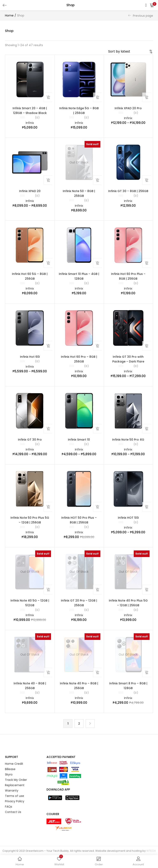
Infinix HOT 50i (128, 522)
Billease (10, 776)
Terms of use (15, 803)
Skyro (9, 782)
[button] (152, 5)
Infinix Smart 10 (79, 443)
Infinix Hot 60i (30, 360)
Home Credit (14, 771)
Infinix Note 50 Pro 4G (128, 443)
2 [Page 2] (79, 731)
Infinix (30, 124)
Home (9, 15)
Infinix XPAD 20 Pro (128, 108)
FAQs (9, 814)
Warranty (12, 798)
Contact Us (13, 819)
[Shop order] (128, 52)
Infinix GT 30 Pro (30, 443)
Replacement (15, 792)
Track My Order (16, 787)
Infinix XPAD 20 (30, 192)
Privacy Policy (15, 808)
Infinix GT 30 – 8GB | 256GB (128, 192)
